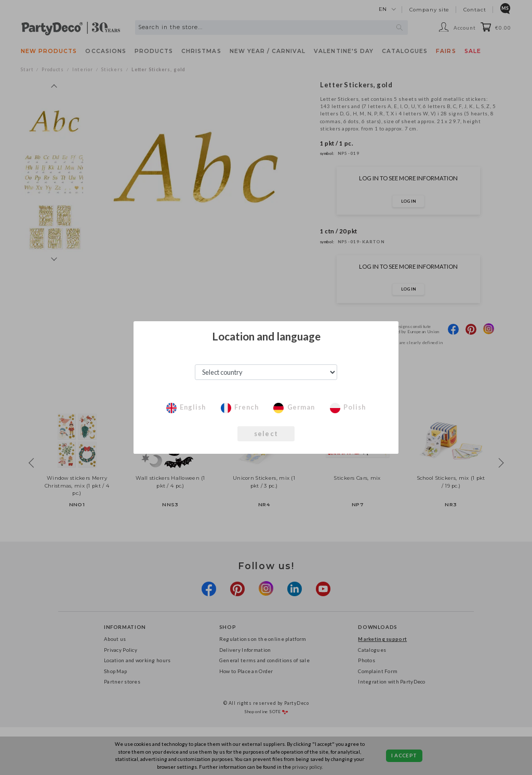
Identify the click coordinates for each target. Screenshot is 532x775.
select (266, 434)
